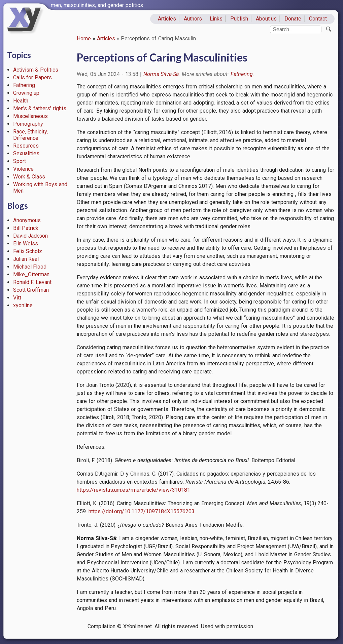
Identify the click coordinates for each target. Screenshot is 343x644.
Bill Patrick (26, 228)
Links (216, 19)
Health (21, 101)
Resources (26, 146)
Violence (23, 169)
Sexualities (26, 153)
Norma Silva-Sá (161, 74)
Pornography (28, 124)
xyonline (23, 305)
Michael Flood (30, 267)
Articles (167, 19)
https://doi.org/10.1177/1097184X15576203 (142, 511)
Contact (318, 19)
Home (84, 38)
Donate (293, 19)
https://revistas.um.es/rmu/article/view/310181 (133, 490)
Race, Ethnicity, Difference (31, 135)
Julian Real (26, 259)
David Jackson (31, 236)
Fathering (24, 85)
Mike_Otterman (31, 274)
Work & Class (29, 177)
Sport (20, 161)
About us (266, 19)
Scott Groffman (31, 290)
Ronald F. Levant (32, 282)
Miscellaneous (30, 116)
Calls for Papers (33, 77)
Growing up (26, 93)
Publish (239, 19)
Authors (193, 19)
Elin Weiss (26, 244)
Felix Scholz (28, 251)
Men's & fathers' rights (40, 108)
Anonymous (27, 220)
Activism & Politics (36, 70)
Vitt (17, 298)
